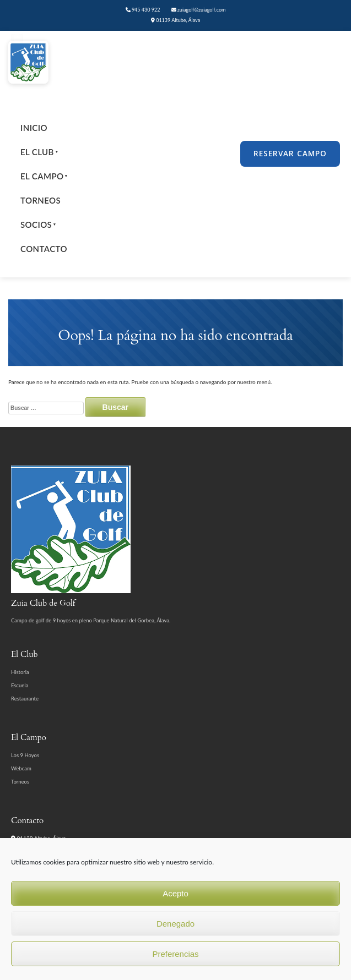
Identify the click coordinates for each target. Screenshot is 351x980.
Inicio (34, 128)
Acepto (175, 893)
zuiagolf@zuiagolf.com (199, 10)
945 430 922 (143, 10)
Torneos (40, 200)
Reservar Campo (290, 154)
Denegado (175, 924)
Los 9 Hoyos (25, 755)
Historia (20, 672)
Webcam (21, 768)
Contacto (44, 249)
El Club (39, 152)
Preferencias (175, 954)
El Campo (44, 176)
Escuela (20, 685)
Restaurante (25, 699)
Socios (38, 225)
